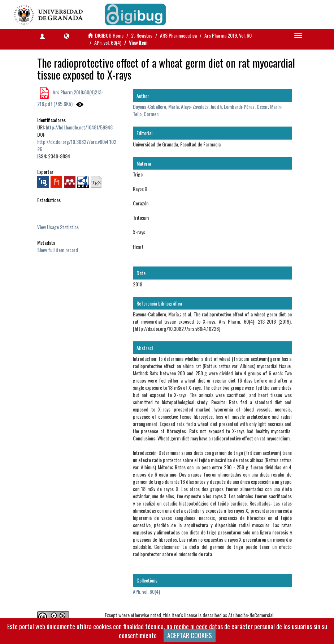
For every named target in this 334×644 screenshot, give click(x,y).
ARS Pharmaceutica (178, 35)
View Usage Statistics (58, 227)
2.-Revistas (142, 35)
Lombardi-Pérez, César (246, 106)
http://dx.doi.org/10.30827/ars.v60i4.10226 (77, 145)
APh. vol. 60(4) (108, 42)
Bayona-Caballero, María (156, 106)
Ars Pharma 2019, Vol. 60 (228, 35)
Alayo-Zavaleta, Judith (201, 106)
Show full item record (58, 250)
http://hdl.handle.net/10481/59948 (79, 127)
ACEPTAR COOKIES (190, 635)
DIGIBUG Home (109, 35)
